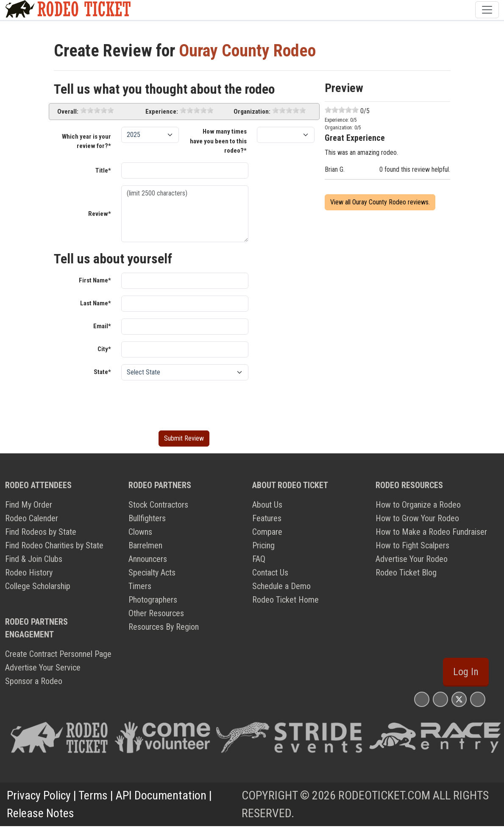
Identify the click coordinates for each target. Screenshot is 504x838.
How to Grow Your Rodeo (417, 518)
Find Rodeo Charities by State (54, 545)
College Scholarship (38, 586)
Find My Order (29, 505)
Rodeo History (29, 573)
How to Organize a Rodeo (418, 505)
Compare (267, 532)
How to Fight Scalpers (412, 545)
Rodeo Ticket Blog (406, 573)
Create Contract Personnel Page (58, 654)
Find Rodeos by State (41, 532)
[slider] (97, 110)
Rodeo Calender (32, 518)
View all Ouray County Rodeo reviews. (380, 202)
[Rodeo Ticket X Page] (459, 699)
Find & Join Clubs (34, 559)
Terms (93, 795)
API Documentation (161, 795)
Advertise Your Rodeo (412, 559)
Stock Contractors (158, 505)
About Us (267, 505)
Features (267, 518)
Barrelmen (145, 545)
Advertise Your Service (43, 668)
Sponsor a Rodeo (34, 681)
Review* (100, 214)
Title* (103, 170)
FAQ (259, 559)
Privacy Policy (39, 795)
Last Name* (96, 303)
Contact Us (270, 573)
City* (104, 349)
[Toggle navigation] (487, 10)
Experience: (162, 112)
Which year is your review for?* (86, 141)
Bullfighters (147, 518)
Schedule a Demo (281, 586)
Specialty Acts (152, 573)
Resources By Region (164, 627)
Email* (102, 326)
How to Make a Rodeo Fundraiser (431, 532)
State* (102, 372)
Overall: (68, 112)
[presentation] (186, 404)
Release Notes (40, 813)
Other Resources (156, 613)
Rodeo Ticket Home (285, 600)
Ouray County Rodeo (247, 51)
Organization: (252, 112)
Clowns (140, 532)
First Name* (95, 280)
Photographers (153, 600)
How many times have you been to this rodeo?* (218, 141)
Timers (140, 586)
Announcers (148, 559)
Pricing (263, 545)
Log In (466, 672)
